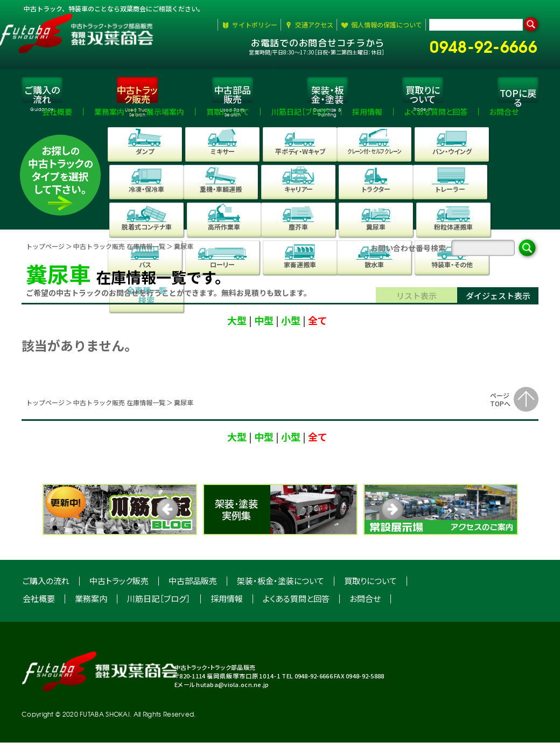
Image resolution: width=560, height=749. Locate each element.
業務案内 (91, 605)
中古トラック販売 (119, 587)
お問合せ (365, 605)
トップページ (45, 252)
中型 (264, 327)
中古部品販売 (193, 587)
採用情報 (227, 605)
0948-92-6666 (488, 44)
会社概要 (39, 605)
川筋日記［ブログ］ (159, 605)
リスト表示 (416, 302)
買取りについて (370, 587)
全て (318, 327)
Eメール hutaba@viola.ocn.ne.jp (222, 691)
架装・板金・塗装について (281, 587)
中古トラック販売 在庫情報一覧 (119, 252)
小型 (291, 327)
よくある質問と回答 (296, 605)
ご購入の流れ (46, 587)
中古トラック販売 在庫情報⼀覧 (119, 409)
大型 (237, 327)
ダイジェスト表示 (498, 302)
